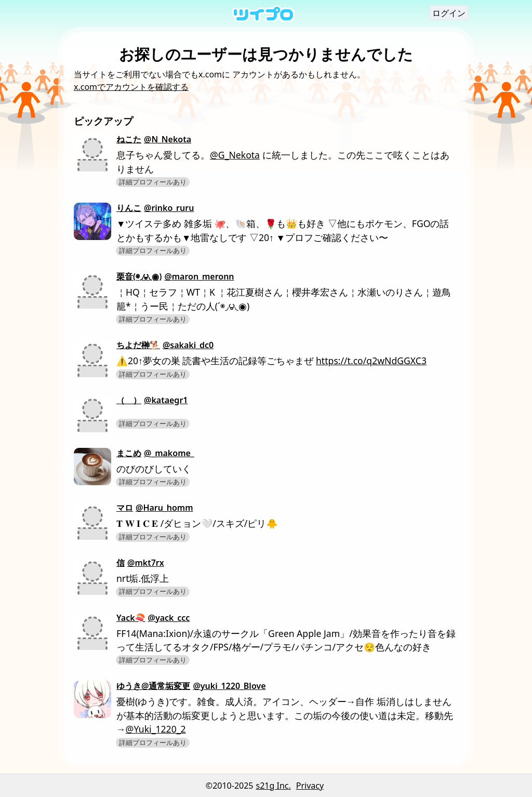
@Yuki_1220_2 (156, 729)
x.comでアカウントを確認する (131, 87)
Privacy (310, 786)
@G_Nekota (235, 155)
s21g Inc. (274, 786)
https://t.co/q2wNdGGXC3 (371, 361)
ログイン (449, 13)
